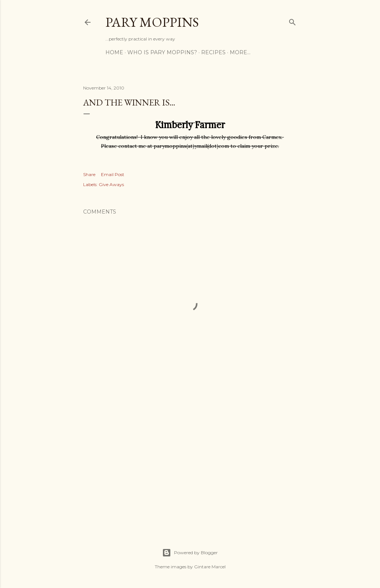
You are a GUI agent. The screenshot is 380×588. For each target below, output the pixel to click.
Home (114, 52)
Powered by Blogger (190, 553)
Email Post (113, 174)
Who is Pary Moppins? (162, 52)
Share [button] (89, 174)
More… (240, 52)
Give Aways (111, 184)
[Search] (292, 21)
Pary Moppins (152, 22)
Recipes (213, 52)
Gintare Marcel (210, 567)
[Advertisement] (190, 459)
